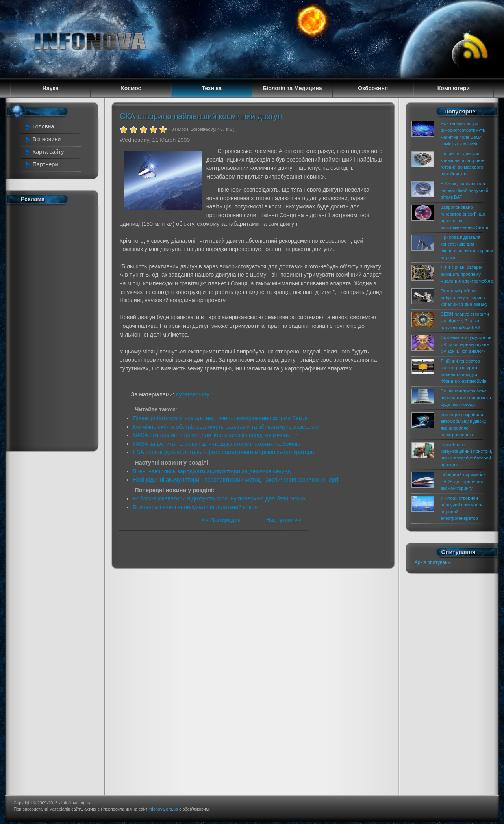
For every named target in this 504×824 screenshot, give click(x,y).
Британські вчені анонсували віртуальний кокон (195, 507)
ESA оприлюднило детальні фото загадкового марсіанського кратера (223, 452)
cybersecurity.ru (196, 394)
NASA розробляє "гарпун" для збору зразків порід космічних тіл (216, 435)
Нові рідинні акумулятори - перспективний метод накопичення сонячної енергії (236, 480)
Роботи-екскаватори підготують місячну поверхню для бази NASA (219, 498)
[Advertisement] (56, 326)
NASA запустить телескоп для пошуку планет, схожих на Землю (217, 444)
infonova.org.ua (163, 809)
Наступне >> (283, 520)
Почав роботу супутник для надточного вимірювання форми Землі (220, 418)
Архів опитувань (432, 562)
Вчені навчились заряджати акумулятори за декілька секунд (212, 471)
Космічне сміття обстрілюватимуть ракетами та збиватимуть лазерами (226, 427)
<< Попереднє (222, 520)
